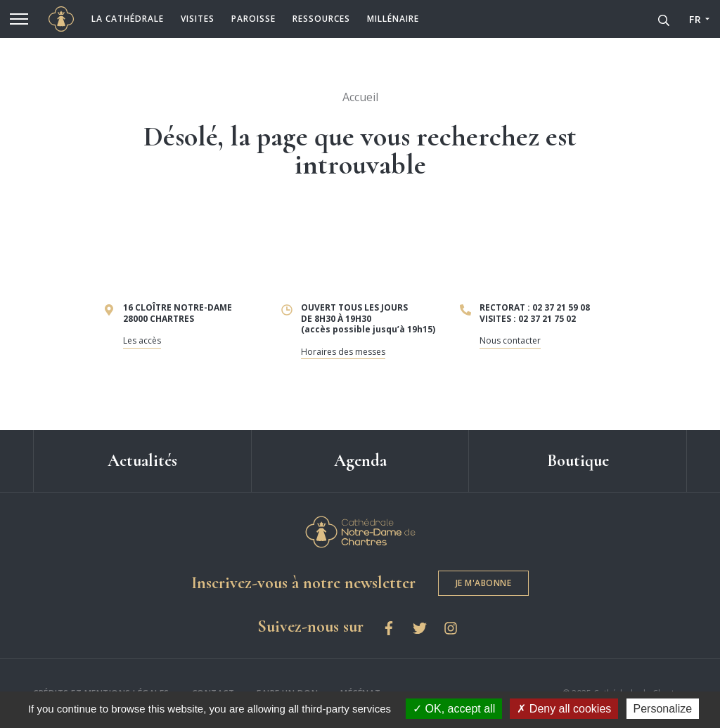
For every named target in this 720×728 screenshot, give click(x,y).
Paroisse (253, 19)
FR (695, 19)
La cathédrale (128, 19)
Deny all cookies (564, 709)
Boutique (578, 461)
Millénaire (393, 19)
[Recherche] (664, 19)
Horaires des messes (343, 352)
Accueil (360, 97)
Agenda (360, 461)
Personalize (663, 709)
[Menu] (19, 19)
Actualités (142, 461)
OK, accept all (454, 709)
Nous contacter (510, 340)
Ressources (321, 19)
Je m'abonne (484, 583)
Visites (198, 19)
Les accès (142, 340)
